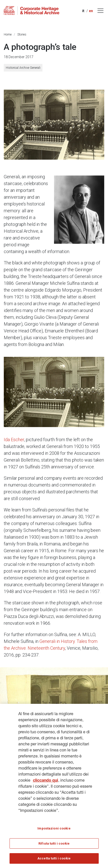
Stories (22, 34)
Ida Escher (14, 440)
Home (8, 34)
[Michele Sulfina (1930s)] (79, 210)
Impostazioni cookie (54, 831)
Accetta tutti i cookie (54, 861)
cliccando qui (45, 784)
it (83, 11)
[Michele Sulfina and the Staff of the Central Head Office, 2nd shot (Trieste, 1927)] (54, 392)
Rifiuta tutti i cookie (54, 846)
